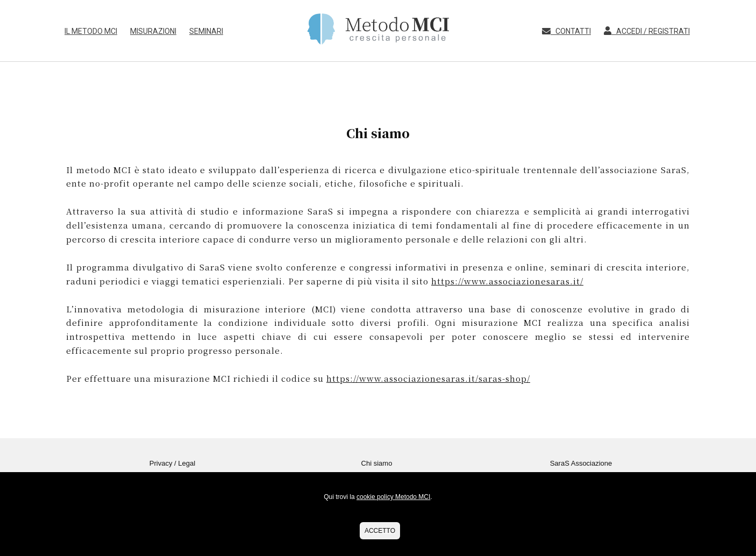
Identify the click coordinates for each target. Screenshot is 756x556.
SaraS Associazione (581, 463)
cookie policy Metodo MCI (393, 497)
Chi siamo (377, 463)
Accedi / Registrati (644, 31)
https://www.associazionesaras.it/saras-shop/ (428, 378)
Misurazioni (153, 31)
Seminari (206, 31)
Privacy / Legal (172, 463)
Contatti (564, 31)
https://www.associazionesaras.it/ (507, 281)
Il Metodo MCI (91, 31)
